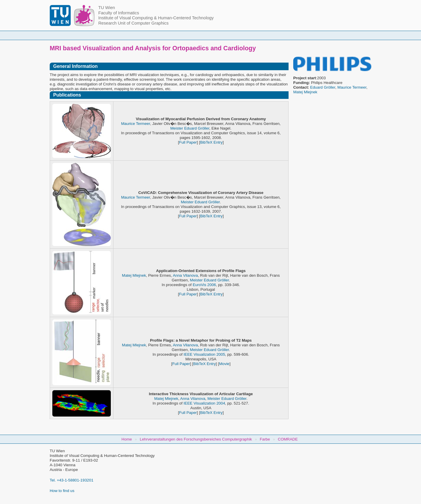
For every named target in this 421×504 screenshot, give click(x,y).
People (135, 35)
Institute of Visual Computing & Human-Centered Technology (156, 18)
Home (106, 35)
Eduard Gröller (323, 87)
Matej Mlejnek (305, 92)
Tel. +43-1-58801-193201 (71, 480)
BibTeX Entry (211, 142)
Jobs (317, 35)
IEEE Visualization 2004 (204, 403)
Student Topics (206, 35)
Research (246, 35)
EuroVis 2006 (204, 285)
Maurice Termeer (352, 87)
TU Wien (107, 8)
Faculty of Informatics (119, 13)
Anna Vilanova (185, 275)
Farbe (265, 439)
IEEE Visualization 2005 (204, 354)
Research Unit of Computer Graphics (133, 23)
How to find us (62, 491)
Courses (168, 35)
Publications (283, 35)
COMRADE (288, 439)
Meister (177, 128)
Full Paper (188, 142)
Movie (224, 364)
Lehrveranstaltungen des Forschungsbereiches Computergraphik (196, 439)
